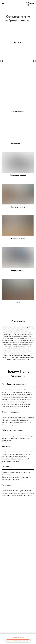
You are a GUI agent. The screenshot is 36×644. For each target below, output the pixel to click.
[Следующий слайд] (35, 23)
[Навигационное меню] (3, 4)
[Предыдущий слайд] (1, 23)
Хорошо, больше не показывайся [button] (18, 641)
